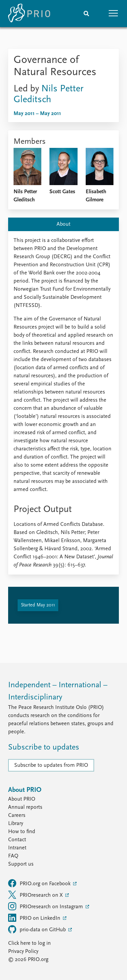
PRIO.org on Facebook (40, 883)
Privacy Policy (23, 952)
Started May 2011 (38, 605)
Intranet (17, 848)
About (63, 224)
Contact (17, 840)
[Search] (86, 14)
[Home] (29, 14)
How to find (22, 832)
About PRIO (22, 799)
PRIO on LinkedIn (35, 918)
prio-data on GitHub (38, 929)
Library (16, 824)
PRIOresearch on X (36, 895)
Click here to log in (29, 943)
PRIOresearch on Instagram (46, 906)
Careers (17, 816)
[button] (113, 14)
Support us (21, 864)
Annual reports (25, 807)
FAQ (13, 856)
